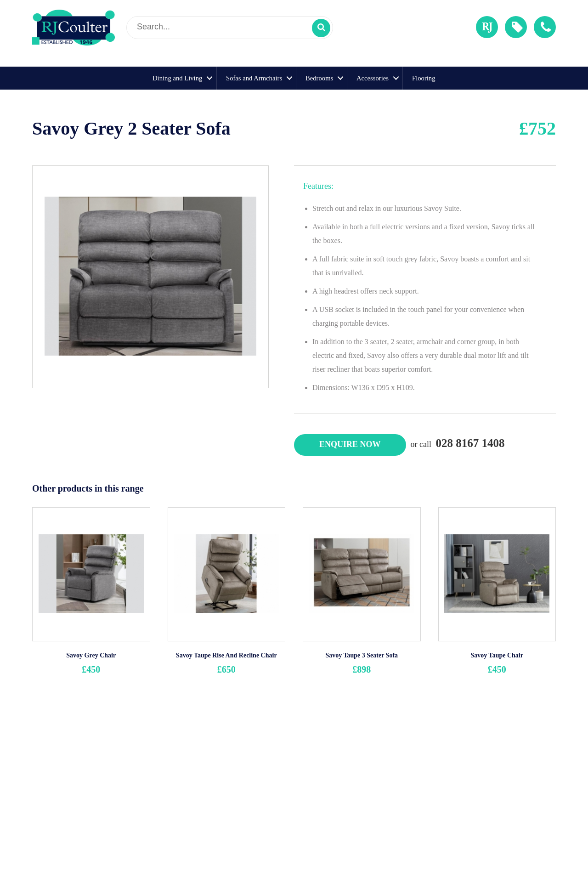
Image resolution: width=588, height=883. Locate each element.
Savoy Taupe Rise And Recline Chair (226, 655)
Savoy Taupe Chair (497, 655)
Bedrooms (319, 78)
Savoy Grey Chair (91, 655)
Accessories (373, 78)
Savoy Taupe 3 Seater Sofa (362, 655)
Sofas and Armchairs (254, 78)
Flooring (424, 78)
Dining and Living (177, 78)
